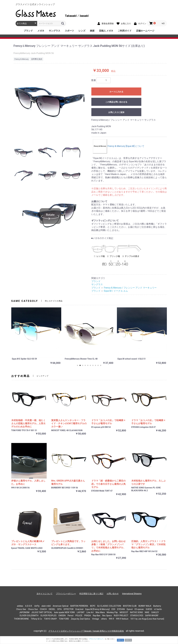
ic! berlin (158, 609)
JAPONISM (24, 612)
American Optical (61, 606)
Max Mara (100, 612)
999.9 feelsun (122, 619)
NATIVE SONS (136, 612)
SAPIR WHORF (152, 616)
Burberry (157, 606)
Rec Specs (107, 616)
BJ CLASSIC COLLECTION (109, 606)
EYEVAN (121, 609)
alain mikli (46, 606)
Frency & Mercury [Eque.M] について (119, 146)
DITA (59, 609)
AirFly (37, 606)
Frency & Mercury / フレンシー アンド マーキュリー (130, 288)
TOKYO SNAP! (50, 619)
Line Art (90, 612)
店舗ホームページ (145, 31)
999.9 (111, 619)
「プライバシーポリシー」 (96, 639)
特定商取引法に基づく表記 (91, 594)
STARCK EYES (137, 616)
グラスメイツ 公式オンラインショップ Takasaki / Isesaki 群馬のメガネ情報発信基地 (86, 631)
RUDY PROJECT (121, 616)
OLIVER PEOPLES (48, 616)
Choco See (21, 609)
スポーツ (69, 31)
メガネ (41, 31)
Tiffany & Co (36, 619)
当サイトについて (45, 594)
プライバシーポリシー (66, 594)
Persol (71, 616)
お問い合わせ (113, 594)
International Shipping (132, 594)
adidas (20, 606)
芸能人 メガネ (106, 31)
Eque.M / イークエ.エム (116, 291)
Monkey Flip (112, 612)
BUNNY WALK (145, 606)
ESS (113, 609)
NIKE (147, 612)
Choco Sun (33, 609)
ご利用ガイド (125, 31)
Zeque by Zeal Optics (81, 619)
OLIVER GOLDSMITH (29, 616)
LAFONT (81, 612)
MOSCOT (124, 612)
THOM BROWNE (21, 619)
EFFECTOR (69, 609)
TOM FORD (64, 619)
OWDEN (62, 616)
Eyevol (130, 609)
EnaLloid (79, 609)
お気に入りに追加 (116, 112)
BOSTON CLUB (130, 606)
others (104, 619)
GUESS (149, 609)
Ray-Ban (96, 616)
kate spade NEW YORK (64, 612)
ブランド (28, 31)
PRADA (88, 616)
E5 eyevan (139, 609)
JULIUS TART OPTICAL (42, 612)
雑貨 (92, 31)
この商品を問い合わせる (116, 102)
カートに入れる (116, 92)
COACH (43, 609)
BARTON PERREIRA (79, 606)
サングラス (55, 31)
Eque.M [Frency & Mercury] (97, 609)
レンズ (82, 31)
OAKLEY (155, 612)
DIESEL (52, 609)
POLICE (79, 616)
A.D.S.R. (29, 606)
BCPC (93, 606)
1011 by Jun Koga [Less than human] (147, 619)
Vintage (96, 619)
